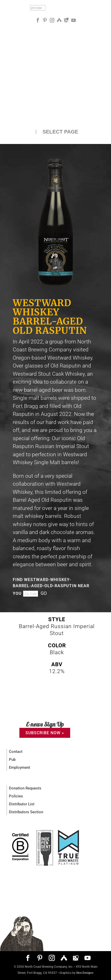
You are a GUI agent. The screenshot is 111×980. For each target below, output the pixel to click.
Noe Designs (85, 973)
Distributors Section (26, 812)
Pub (12, 760)
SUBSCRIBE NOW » (45, 733)
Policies (16, 796)
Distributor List (22, 804)
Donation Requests (25, 788)
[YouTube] (73, 20)
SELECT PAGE (56, 132)
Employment (20, 767)
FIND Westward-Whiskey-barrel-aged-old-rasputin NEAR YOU (51, 587)
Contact (16, 752)
